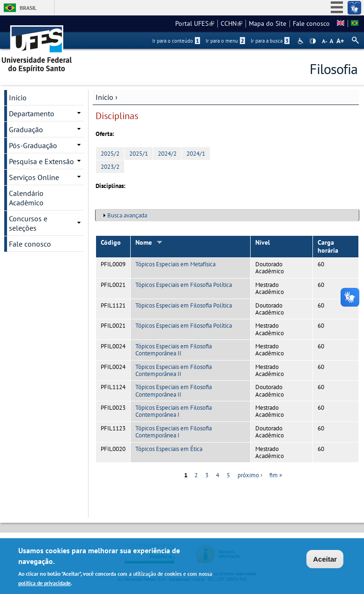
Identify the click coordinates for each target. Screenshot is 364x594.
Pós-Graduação (33, 145)
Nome (149, 242)
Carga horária (328, 246)
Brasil (28, 8)
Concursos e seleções (28, 223)
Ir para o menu (225, 41)
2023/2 (110, 167)
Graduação (26, 129)
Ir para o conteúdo (176, 41)
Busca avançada (127, 215)
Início (104, 97)
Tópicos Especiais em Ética (169, 449)
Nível (263, 242)
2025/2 (110, 154)
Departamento (32, 113)
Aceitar (325, 560)
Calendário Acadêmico (26, 198)
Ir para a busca (270, 41)
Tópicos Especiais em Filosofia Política (184, 285)
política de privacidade (45, 584)
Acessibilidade (301, 41)
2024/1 (196, 154)
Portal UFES (195, 23)
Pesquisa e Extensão (41, 161)
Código (111, 242)
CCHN (231, 23)
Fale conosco (311, 23)
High (312, 41)
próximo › (250, 475)
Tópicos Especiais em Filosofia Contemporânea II (174, 350)
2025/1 (139, 154)
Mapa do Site (267, 23)
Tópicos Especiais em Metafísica (175, 264)
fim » (276, 475)
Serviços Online (34, 177)
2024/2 (167, 154)
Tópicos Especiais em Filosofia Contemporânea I (174, 411)
